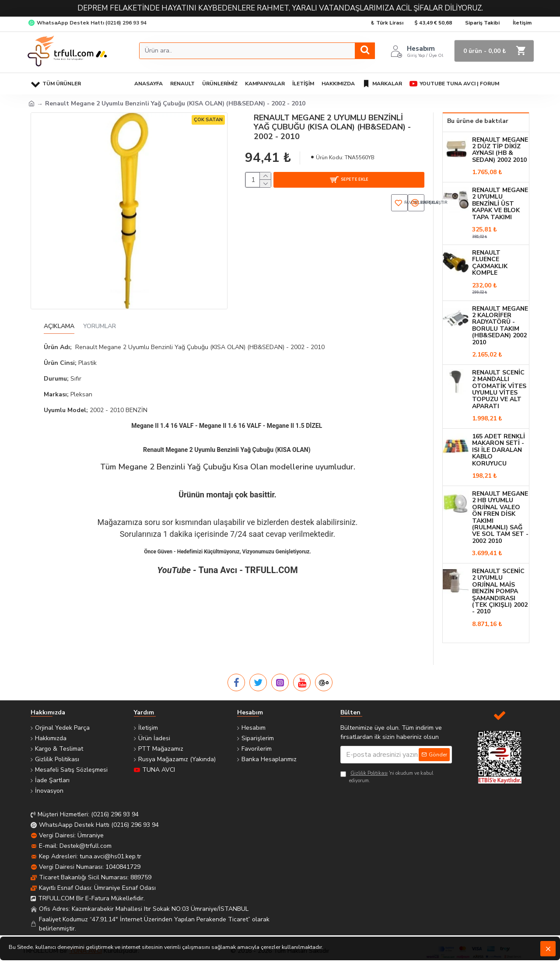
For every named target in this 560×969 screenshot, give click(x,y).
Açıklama (59, 326)
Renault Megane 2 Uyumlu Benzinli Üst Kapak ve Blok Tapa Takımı (500, 204)
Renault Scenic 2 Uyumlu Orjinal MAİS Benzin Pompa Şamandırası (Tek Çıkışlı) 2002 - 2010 (500, 591)
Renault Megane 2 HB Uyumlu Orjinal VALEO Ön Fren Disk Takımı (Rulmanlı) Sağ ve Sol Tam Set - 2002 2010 (500, 517)
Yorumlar (100, 326)
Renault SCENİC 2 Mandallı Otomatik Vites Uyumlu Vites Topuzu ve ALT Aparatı (499, 389)
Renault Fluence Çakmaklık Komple (490, 263)
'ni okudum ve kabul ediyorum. (387, 777)
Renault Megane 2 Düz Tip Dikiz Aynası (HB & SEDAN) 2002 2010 (500, 150)
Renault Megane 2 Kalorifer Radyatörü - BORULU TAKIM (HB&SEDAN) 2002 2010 (500, 325)
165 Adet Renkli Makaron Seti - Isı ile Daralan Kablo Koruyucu (499, 450)
